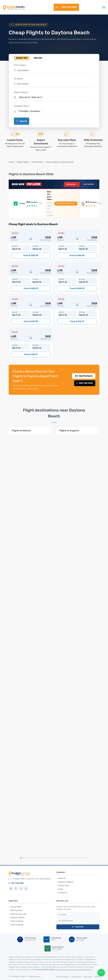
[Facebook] (11, 889)
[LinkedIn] (26, 889)
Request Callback (16, 917)
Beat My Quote (84, 376)
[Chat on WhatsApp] (101, 973)
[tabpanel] (30, 431)
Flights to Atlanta (21, 431)
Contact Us (62, 893)
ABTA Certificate (16, 925)
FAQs (60, 889)
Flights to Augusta (69, 431)
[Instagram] (21, 889)
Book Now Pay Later (18, 914)
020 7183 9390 (66, 7)
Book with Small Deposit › (66, 203)
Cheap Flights (23, 162)
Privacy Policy (63, 885)
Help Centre (88, 977)
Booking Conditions (65, 882)
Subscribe (78, 927)
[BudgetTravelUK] (14, 7)
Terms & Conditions (63, 977)
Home (11, 162)
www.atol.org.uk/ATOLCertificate (45, 970)
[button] (54, 111)
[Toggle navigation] (104, 7)
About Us (61, 878)
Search (22, 121)
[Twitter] (16, 889)
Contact (97, 977)
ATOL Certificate (16, 921)
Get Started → (72, 184)
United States (37, 162)
